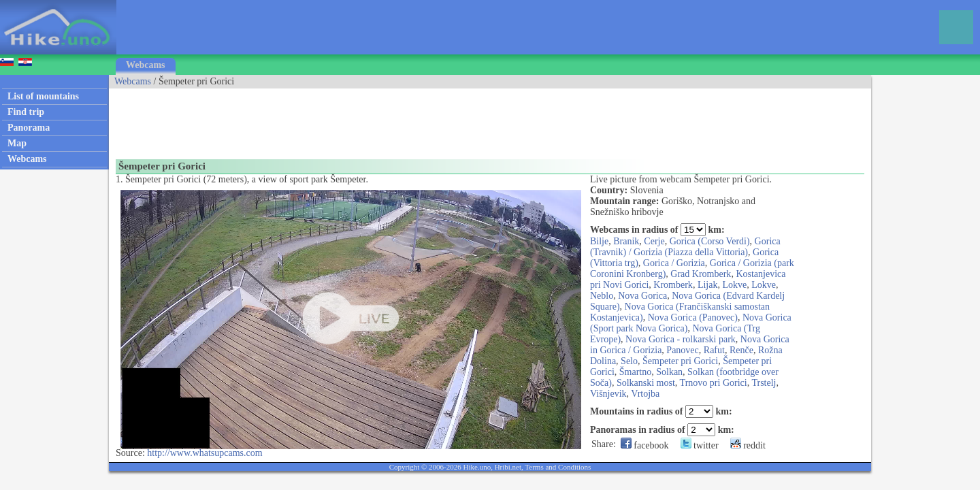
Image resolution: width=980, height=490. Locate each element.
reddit (748, 445)
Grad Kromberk (701, 274)
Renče (741, 350)
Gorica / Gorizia (674, 263)
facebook (645, 445)
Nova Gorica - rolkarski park (681, 339)
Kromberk (673, 285)
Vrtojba (645, 394)
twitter (700, 445)
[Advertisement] (357, 119)
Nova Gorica (642, 296)
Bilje (599, 241)
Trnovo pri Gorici (714, 383)
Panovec (682, 350)
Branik (626, 241)
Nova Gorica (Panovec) (693, 317)
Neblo (602, 296)
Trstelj (764, 383)
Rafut (714, 350)
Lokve (734, 285)
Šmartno (635, 372)
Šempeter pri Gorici (680, 361)
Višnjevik (608, 394)
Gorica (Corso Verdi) (710, 241)
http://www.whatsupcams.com (205, 453)
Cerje (654, 241)
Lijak (708, 285)
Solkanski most (646, 383)
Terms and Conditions (558, 467)
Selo (629, 361)
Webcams (146, 65)
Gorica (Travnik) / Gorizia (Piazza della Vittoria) (685, 247)
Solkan (669, 372)
